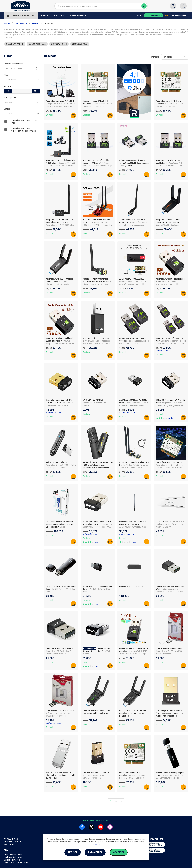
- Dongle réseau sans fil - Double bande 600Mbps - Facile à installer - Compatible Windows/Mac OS (171, 344)
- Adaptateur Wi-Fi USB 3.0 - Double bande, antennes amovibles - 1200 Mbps (60, 106)
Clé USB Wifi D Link (59, 44)
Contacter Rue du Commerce (16, 863)
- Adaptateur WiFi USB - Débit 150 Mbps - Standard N (170, 651)
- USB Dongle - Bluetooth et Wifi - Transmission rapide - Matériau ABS (59, 284)
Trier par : (155, 57)
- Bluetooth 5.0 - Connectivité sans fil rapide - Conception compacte (60, 405)
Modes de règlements (13, 857)
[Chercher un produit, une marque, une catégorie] (101, 6)
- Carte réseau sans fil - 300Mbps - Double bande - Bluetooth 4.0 (97, 106)
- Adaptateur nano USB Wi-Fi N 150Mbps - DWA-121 (98, 527)
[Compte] (173, 6)
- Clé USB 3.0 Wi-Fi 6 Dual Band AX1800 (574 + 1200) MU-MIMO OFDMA (170, 524)
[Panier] (183, 6)
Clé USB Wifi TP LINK (15, 44)
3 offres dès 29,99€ (127, 534)
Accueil (7, 23)
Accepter (119, 852)
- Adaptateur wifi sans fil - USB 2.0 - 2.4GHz (97, 403)
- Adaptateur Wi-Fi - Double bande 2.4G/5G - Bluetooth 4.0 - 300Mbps (170, 465)
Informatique (21, 23)
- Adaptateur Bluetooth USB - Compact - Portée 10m (96, 775)
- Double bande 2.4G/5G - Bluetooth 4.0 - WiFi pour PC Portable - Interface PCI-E (171, 106)
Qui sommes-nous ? (12, 842)
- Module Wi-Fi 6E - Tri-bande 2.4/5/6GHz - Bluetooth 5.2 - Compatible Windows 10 (134, 468)
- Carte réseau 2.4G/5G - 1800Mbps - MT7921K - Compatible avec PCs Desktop (97, 225)
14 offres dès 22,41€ (127, 413)
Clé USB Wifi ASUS (80, 44)
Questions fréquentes (13, 855)
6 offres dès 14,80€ (53, 723)
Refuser (73, 852)
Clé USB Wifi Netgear (37, 44)
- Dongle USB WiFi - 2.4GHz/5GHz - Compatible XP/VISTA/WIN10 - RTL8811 (168, 284)
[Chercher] (144, 6)
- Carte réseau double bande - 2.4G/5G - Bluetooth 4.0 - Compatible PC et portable (133, 778)
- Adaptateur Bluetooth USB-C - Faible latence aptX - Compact (61, 465)
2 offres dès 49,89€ (163, 351)
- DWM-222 (138, 586)
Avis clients (9, 844)
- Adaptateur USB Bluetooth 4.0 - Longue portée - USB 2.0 (59, 651)
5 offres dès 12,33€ (90, 534)
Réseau (35, 23)
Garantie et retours (12, 860)
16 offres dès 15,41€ (54, 413)
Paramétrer (95, 852)
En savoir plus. (96, 844)
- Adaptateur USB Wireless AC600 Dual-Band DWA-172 (133, 527)
